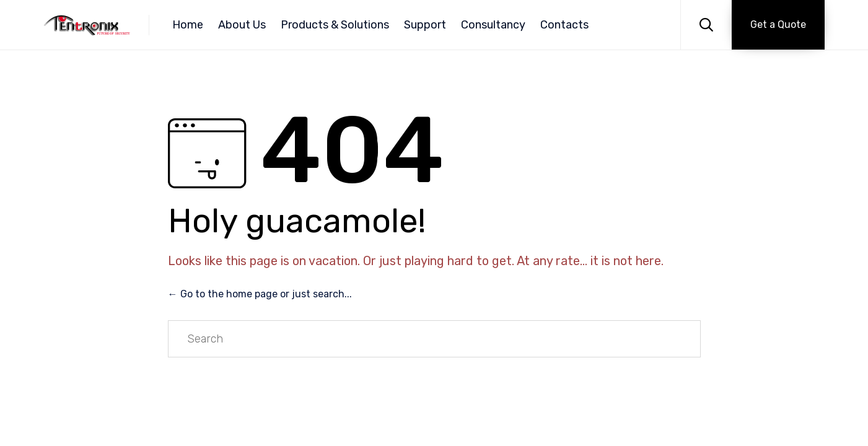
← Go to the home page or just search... (260, 294)
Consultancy (493, 25)
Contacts (564, 25)
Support (425, 25)
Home (188, 25)
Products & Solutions (335, 25)
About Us (242, 25)
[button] (778, 25)
